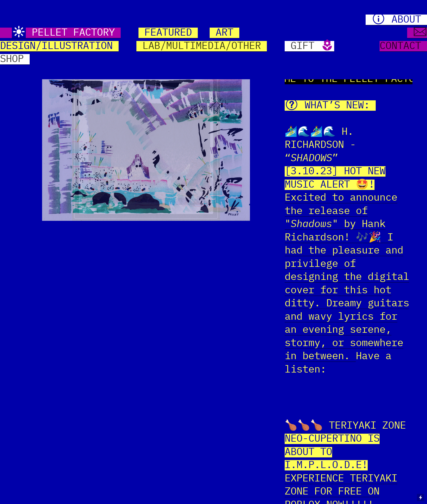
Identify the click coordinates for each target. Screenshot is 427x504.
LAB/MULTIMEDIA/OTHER (202, 46)
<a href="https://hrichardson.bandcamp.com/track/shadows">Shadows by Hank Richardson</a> (349, 396)
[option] (146, 147)
